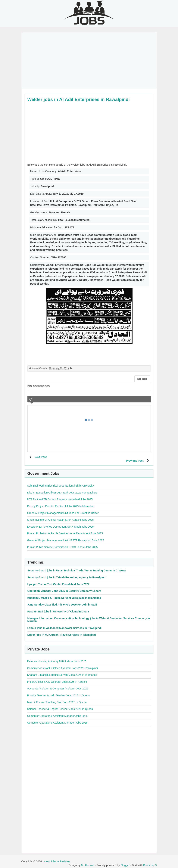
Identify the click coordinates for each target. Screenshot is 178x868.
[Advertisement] (89, 60)
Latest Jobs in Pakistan (56, 858)
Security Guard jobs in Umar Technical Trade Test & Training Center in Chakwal (77, 567)
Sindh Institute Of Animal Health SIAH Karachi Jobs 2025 (61, 516)
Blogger (125, 861)
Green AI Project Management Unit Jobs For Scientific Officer (63, 509)
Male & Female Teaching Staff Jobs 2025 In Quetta (57, 698)
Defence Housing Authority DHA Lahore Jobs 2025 (57, 658)
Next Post (41, 457)
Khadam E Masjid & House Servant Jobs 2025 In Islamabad (64, 594)
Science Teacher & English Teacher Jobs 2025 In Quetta (60, 705)
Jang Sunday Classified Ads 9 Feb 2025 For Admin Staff (62, 601)
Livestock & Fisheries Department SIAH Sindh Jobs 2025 (61, 523)
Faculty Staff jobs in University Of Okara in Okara (58, 608)
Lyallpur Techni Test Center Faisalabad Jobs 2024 (58, 580)
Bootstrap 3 (150, 861)
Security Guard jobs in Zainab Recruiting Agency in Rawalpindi (67, 574)
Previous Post (134, 457)
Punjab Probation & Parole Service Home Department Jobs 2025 (65, 530)
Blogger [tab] (142, 379)
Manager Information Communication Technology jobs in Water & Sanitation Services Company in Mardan (89, 616)
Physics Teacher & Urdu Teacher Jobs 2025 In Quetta (59, 692)
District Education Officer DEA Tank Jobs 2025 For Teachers (62, 489)
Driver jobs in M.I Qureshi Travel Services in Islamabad (62, 631)
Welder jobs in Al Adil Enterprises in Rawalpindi (79, 99)
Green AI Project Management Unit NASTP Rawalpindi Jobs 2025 (66, 537)
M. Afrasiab (88, 861)
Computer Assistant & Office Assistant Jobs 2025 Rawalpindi (63, 664)
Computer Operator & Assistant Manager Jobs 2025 (57, 712)
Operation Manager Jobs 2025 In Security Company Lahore (64, 587)
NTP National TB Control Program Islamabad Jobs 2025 (60, 496)
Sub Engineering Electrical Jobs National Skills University (61, 482)
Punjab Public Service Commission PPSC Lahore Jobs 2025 (62, 543)
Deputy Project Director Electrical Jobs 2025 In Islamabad (61, 502)
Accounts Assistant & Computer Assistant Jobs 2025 (58, 685)
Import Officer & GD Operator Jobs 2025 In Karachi (57, 678)
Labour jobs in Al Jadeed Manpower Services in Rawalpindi (65, 624)
